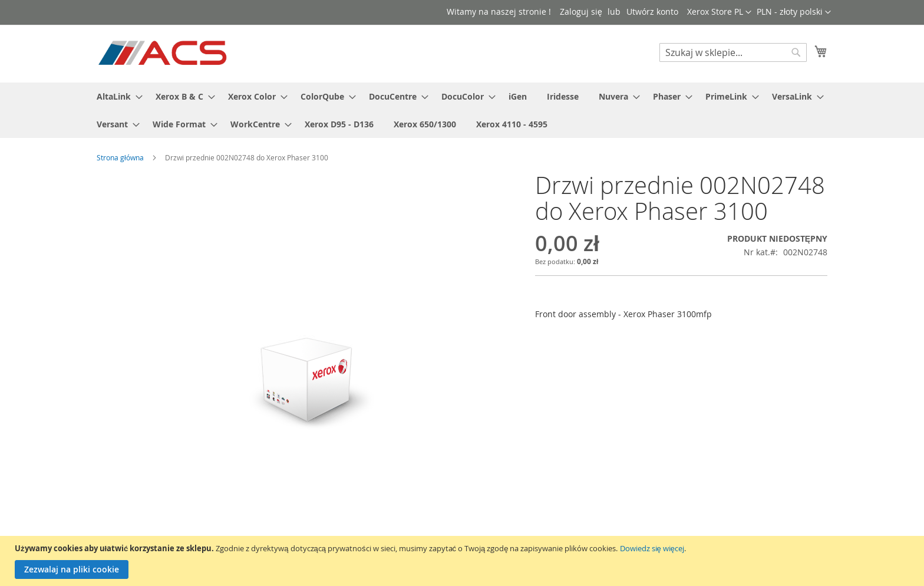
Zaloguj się (581, 11)
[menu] (462, 110)
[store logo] (164, 53)
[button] (794, 12)
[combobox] (733, 52)
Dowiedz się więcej (652, 548)
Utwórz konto (652, 11)
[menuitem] (116, 96)
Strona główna (120, 157)
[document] (463, 561)
